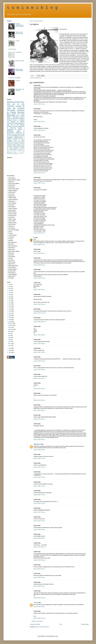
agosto (10, 331)
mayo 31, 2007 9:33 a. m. (39, 278)
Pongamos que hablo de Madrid (19, 70)
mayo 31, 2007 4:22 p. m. (39, 389)
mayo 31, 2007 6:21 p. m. (39, 440)
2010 (10, 315)
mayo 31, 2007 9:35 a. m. (39, 290)
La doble (17, 41)
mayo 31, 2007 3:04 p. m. (39, 378)
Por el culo (10, 136)
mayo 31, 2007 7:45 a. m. (39, 183)
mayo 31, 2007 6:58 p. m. (39, 450)
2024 (10, 287)
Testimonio (16, 148)
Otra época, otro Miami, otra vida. (19, 33)
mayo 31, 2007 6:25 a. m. (39, 122)
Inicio (61, 624)
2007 (10, 321)
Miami (9, 114)
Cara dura (36, 603)
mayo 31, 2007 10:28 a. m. (40, 304)
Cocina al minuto (19, 140)
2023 (10, 289)
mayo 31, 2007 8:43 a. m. (39, 245)
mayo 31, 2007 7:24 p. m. (39, 495)
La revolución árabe (16, 146)
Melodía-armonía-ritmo (15, 102)
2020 (10, 295)
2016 (10, 303)
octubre (10, 327)
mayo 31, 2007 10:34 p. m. (40, 560)
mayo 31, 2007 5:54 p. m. (39, 419)
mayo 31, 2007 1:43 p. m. (39, 361)
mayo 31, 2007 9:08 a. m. (39, 253)
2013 (10, 309)
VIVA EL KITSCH (17, 151)
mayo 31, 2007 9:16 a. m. (39, 265)
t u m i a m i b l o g (32, 8)
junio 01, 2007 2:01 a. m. (39, 569)
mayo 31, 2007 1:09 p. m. (39, 344)
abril (9, 340)
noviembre (11, 325)
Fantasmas (10, 145)
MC (34, 238)
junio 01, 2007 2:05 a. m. (39, 578)
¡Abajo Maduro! (13, 149)
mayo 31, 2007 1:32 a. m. (39, 104)
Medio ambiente (17, 145)
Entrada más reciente (35, 624)
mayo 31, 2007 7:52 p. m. (39, 512)
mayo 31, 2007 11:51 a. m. (40, 313)
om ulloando (22, 143)
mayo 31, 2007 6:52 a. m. (39, 130)
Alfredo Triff (16, 114)
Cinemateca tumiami (18, 117)
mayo (10, 338)
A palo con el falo (16, 124)
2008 (10, 319)
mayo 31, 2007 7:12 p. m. (39, 458)
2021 (10, 293)
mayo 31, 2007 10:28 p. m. (40, 547)
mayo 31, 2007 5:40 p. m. (39, 410)
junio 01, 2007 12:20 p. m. (40, 598)
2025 (10, 285)
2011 (10, 313)
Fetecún (23, 142)
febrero (10, 344)
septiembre (11, 329)
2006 (10, 348)
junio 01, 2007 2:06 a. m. (39, 586)
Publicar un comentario (37, 621)
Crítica (23, 114)
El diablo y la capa (20, 61)
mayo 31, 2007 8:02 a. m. (39, 233)
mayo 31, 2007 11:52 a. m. (40, 322)
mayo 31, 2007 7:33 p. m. (39, 503)
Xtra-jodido (11, 110)
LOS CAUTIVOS (12, 49)
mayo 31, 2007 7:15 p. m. (39, 467)
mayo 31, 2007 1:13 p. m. (39, 352)
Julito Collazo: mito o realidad (20, 90)
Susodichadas (10, 142)
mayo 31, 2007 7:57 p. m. (39, 521)
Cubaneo (21, 108)
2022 (10, 291)
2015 (10, 305)
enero (10, 346)
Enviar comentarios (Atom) (43, 627)
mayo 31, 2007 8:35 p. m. (39, 538)
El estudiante (18, 52)
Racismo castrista (20, 154)
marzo (10, 342)
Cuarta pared (17, 142)
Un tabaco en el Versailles (14, 78)
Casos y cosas (38, 78)
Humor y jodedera (19, 120)
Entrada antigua (85, 624)
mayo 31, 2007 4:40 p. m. (39, 400)
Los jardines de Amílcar (16, 122)
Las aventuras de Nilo (18, 134)
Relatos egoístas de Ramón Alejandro (16, 126)
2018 (10, 299)
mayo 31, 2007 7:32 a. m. (39, 173)
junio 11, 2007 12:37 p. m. (40, 618)
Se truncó (18, 81)
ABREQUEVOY (37, 444)
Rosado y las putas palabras (15, 123)
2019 (10, 297)
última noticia (14, 154)
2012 (10, 311)
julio (9, 333)
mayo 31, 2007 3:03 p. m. (39, 370)
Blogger (56, 636)
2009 (10, 317)
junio (9, 335)
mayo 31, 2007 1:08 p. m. (39, 335)
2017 (10, 301)
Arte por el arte (16, 104)
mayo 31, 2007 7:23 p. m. (39, 477)
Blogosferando (11, 115)
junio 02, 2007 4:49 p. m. (39, 607)
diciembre (11, 323)
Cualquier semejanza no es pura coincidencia (20, 25)
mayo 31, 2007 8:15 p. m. (39, 530)
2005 (10, 350)
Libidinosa (19, 133)
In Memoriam (11, 128)
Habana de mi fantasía (13, 143)
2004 (10, 352)
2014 (10, 307)
